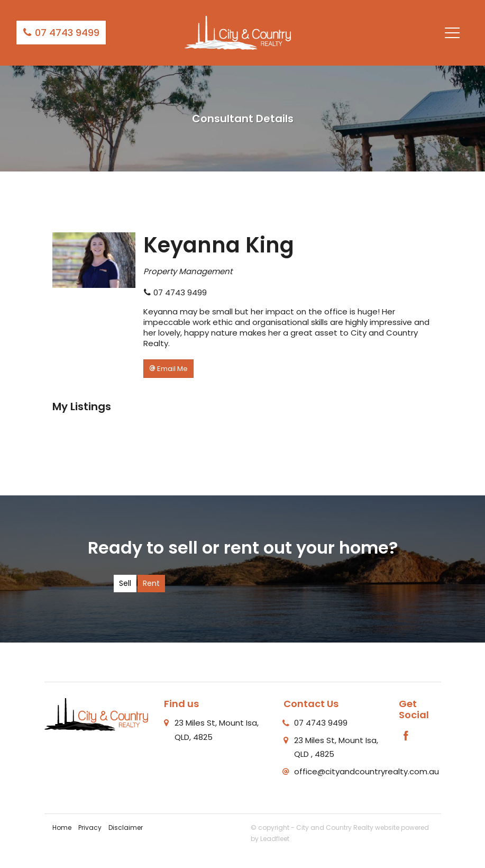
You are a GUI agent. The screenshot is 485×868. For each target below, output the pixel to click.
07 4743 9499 (61, 33)
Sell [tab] (125, 583)
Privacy (90, 828)
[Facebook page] (406, 737)
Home (62, 828)
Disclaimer (126, 828)
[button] (168, 369)
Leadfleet (275, 839)
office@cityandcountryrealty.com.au (367, 771)
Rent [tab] (151, 583)
